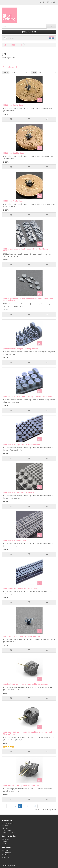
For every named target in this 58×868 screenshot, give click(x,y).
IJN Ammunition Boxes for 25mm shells (20, 588)
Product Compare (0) (10, 67)
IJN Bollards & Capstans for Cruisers (19, 492)
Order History (6, 853)
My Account (6, 850)
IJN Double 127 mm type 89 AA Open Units (22, 785)
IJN (21, 45)
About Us (5, 826)
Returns (4, 841)
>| (35, 806)
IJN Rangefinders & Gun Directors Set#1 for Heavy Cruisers (26, 250)
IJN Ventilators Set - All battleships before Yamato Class (28, 396)
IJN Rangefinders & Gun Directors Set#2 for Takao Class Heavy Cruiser (28, 300)
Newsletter (5, 857)
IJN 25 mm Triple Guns (13, 201)
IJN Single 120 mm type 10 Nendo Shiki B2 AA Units (26, 684)
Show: (34, 72)
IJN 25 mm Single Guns (13, 105)
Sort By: (6, 72)
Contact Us (5, 839)
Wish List (5, 855)
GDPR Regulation (7, 823)
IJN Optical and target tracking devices (21, 349)
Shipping (5, 828)
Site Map (5, 844)
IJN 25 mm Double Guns (13, 153)
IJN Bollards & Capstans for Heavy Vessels (22, 444)
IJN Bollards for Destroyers (15, 540)
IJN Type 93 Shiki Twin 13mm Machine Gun (22, 636)
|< (4, 806)
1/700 (13, 45)
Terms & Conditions (8, 833)
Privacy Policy (6, 830)
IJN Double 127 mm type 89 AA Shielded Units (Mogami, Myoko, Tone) (28, 733)
